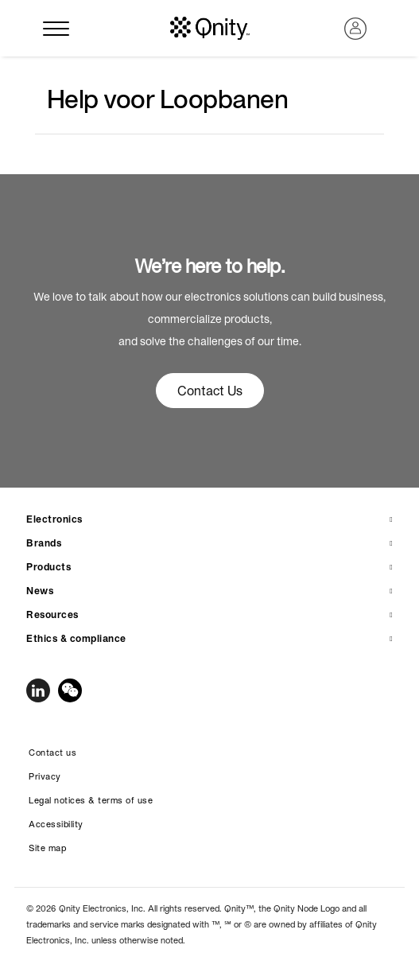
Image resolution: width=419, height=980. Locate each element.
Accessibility (56, 824)
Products (48, 567)
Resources (52, 614)
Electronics (54, 519)
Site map (47, 848)
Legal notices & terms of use (91, 800)
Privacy (45, 776)
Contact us (52, 752)
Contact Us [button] (210, 391)
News (40, 591)
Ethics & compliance (76, 638)
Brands (44, 543)
